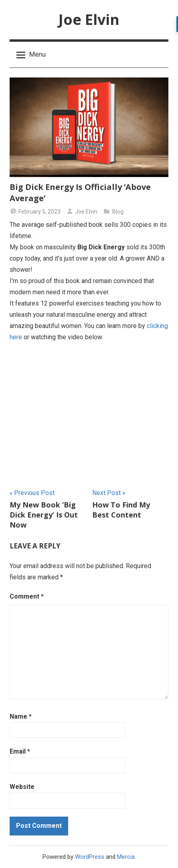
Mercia (126, 857)
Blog (118, 212)
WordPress (90, 857)
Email (20, 751)
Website (22, 787)
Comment (27, 596)
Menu (31, 55)
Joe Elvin (89, 19)
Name (21, 716)
